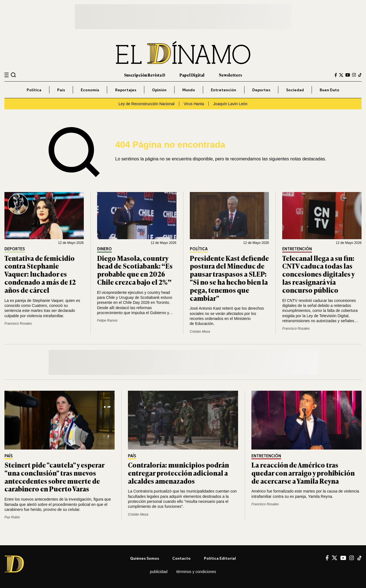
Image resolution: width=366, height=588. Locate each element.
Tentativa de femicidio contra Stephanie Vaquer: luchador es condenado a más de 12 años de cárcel (40, 274)
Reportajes (126, 90)
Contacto (181, 558)
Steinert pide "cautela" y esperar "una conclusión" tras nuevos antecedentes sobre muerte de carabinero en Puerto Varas (54, 477)
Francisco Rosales (18, 324)
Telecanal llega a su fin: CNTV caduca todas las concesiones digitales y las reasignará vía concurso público (318, 274)
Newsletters (230, 75)
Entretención (224, 90)
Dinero (104, 249)
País (61, 90)
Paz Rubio (12, 517)
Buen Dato (330, 90)
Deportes (261, 90)
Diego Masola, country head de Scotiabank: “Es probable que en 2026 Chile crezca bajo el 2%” (135, 270)
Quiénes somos (145, 558)
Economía (90, 90)
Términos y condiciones (196, 572)
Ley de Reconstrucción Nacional (147, 104)
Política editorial (220, 558)
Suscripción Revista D (145, 75)
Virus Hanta (194, 104)
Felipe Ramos (107, 321)
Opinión (159, 90)
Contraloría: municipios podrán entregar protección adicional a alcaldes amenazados (178, 473)
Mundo (189, 90)
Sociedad (295, 90)
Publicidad (159, 572)
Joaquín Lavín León (230, 104)
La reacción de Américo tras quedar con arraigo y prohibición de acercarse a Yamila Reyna (303, 473)
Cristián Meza (200, 332)
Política (34, 90)
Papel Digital (192, 75)
